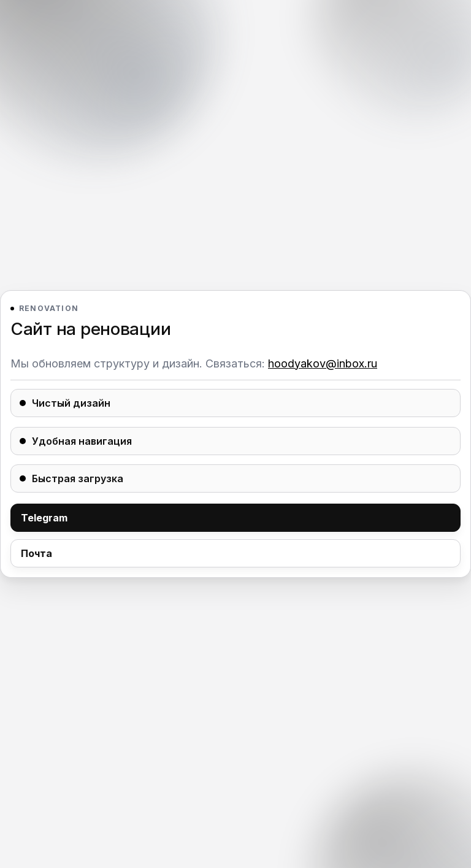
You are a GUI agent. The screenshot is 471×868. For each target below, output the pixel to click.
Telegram (44, 518)
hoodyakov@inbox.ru (323, 363)
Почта (36, 553)
